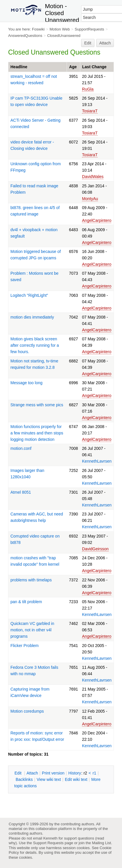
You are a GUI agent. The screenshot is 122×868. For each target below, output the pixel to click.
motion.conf (21, 448)
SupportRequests (90, 29)
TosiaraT (90, 111)
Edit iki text (76, 779)
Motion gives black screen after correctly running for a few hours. (35, 345)
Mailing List (101, 843)
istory (75, 773)
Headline (19, 67)
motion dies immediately (32, 317)
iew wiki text (49, 779)
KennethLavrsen (97, 461)
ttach (32, 773)
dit (19, 773)
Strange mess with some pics (37, 405)
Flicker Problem (24, 646)
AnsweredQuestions (25, 36)
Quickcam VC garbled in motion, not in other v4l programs (32, 630)
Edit (88, 43)
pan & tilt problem (26, 602)
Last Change (94, 67)
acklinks (24, 779)
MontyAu (90, 199)
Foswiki (38, 29)
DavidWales (93, 177)
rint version (53, 773)
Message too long (27, 383)
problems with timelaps (31, 580)
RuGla (88, 89)
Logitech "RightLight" (29, 295)
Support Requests (48, 843)
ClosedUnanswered (64, 36)
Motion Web (60, 29)
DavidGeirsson (95, 549)
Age (73, 67)
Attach (105, 43)
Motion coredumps (27, 711)
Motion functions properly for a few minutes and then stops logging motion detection (37, 433)
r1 (94, 773)
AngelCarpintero (97, 220)
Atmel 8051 (21, 492)
